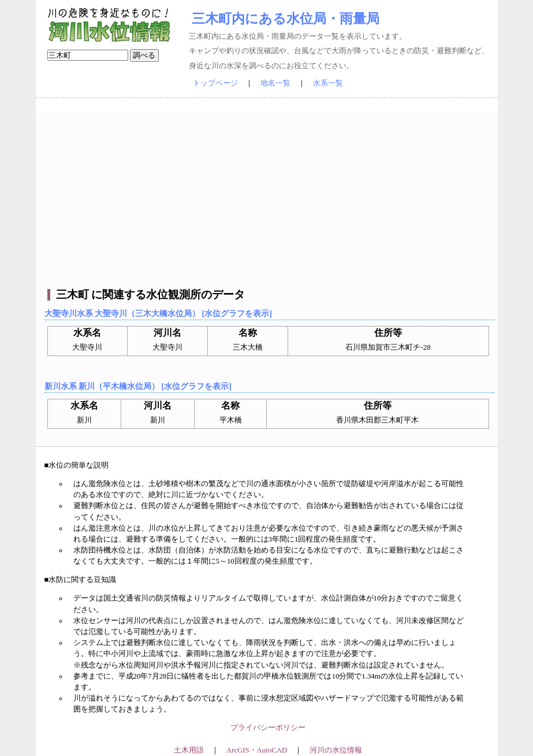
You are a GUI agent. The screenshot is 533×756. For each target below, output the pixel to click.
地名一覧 (275, 83)
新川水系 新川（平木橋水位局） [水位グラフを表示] (138, 386)
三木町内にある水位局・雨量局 (286, 18)
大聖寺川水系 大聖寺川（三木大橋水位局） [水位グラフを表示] (158, 313)
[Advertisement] (268, 194)
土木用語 (189, 750)
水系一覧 (328, 83)
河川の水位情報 (336, 750)
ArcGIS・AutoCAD (257, 750)
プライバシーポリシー (268, 728)
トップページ (215, 83)
